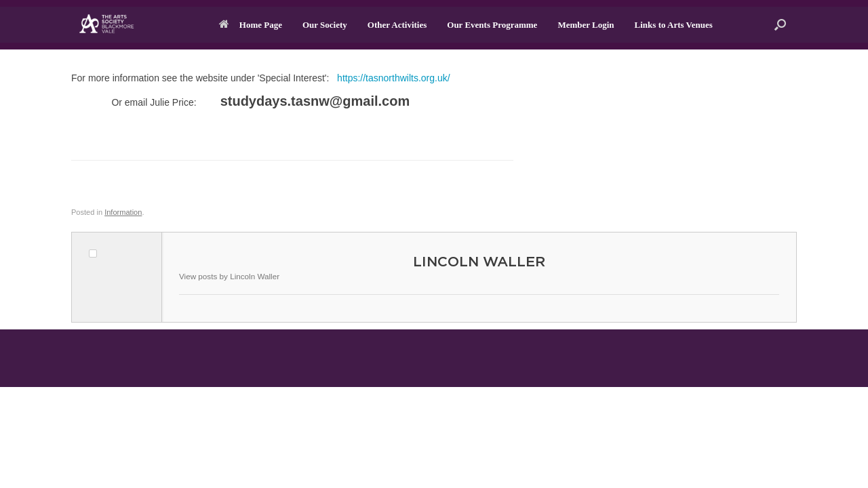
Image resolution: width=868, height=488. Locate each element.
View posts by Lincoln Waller (229, 276)
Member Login (586, 25)
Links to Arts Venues (674, 25)
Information (123, 212)
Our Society (325, 25)
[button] (780, 25)
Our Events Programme (492, 25)
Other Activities (397, 25)
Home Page (251, 25)
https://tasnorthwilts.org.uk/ (394, 78)
